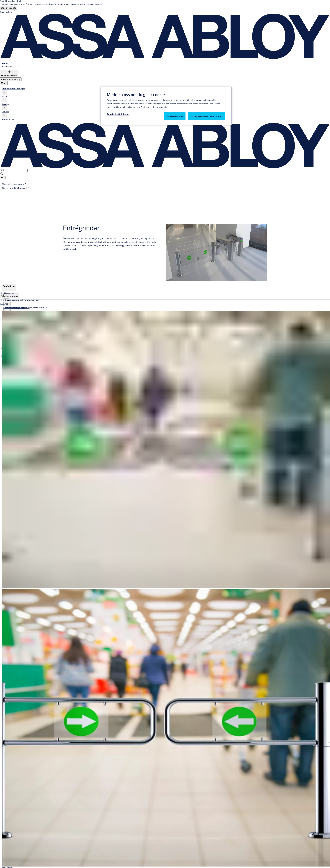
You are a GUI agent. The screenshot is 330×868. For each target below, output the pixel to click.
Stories (5, 96)
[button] (9, 8)
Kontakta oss (8, 119)
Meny (4, 83)
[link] (8, 12)
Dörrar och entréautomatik (16, 307)
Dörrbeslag (9, 293)
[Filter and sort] (9, 296)
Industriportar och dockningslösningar (22, 300)
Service (5, 104)
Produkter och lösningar (13, 89)
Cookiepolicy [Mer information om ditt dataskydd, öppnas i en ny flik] (147, 107)
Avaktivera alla (175, 116)
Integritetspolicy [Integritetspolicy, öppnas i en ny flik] (161, 107)
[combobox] (14, 170)
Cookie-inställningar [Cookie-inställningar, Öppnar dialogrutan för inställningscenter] (118, 114)
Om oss (5, 111)
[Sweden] (9, 74)
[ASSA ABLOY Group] (11, 79)
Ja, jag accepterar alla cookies (206, 116)
